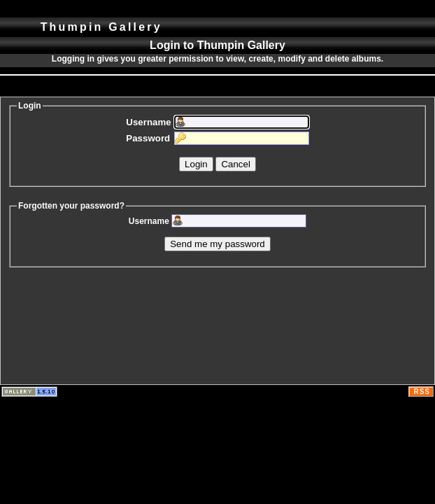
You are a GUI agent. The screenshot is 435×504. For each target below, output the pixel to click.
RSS (422, 392)
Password (148, 138)
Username (148, 122)
